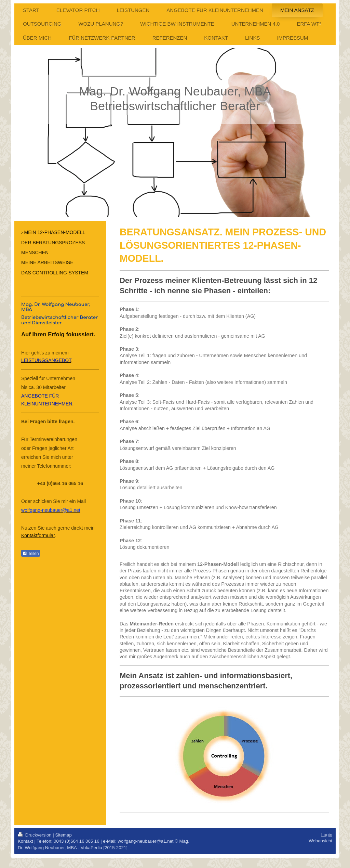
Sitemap (63, 835)
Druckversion (35, 835)
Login (327, 835)
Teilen (31, 554)
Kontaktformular (38, 535)
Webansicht (320, 841)
